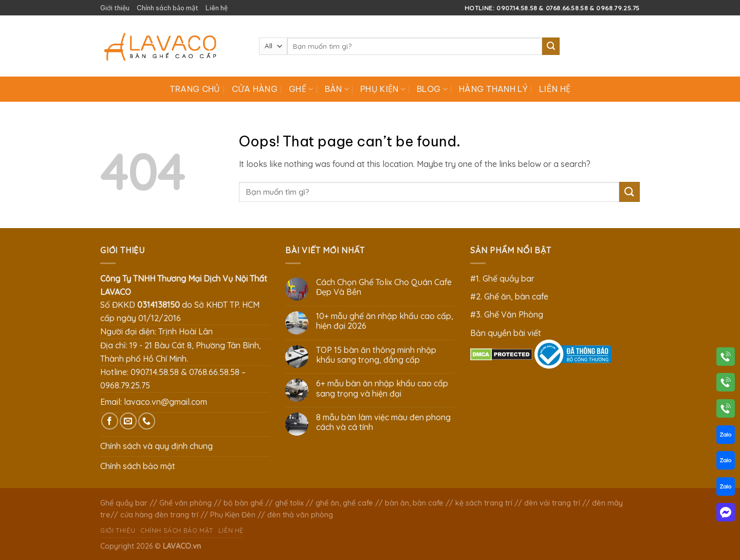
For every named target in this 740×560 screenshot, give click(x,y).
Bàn (337, 89)
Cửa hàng (255, 89)
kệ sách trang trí (484, 503)
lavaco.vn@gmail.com (165, 402)
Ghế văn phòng (186, 503)
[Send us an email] (128, 421)
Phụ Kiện (383, 89)
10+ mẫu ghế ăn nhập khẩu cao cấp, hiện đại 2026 (385, 321)
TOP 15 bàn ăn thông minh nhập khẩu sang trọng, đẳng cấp (376, 355)
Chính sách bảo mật (168, 8)
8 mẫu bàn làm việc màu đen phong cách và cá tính (383, 422)
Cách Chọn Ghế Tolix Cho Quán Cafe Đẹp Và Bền (384, 287)
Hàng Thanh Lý (493, 89)
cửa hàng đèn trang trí (159, 515)
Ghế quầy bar (124, 503)
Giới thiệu (115, 8)
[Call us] (147, 421)
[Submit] (551, 46)
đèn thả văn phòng (300, 515)
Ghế (301, 89)
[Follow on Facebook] (110, 421)
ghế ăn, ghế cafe (344, 503)
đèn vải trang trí (552, 503)
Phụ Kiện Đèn (233, 515)
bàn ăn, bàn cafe (414, 503)
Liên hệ (217, 8)
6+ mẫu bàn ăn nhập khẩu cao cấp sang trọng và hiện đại (382, 388)
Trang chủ (195, 89)
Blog (432, 89)
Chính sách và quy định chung (156, 446)
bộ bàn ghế (243, 503)
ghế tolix (289, 503)
